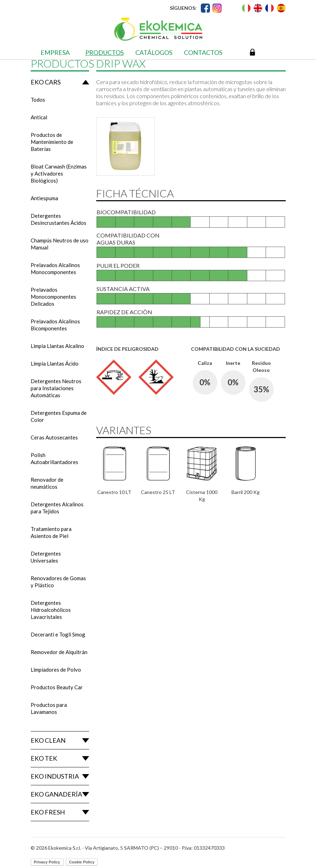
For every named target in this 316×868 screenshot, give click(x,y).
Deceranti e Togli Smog (58, 634)
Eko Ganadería (56, 794)
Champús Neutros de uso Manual (60, 244)
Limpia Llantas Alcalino (57, 346)
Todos (38, 100)
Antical (39, 117)
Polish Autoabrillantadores (54, 458)
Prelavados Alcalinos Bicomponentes (55, 325)
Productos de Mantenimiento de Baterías (52, 142)
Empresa (55, 52)
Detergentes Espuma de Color (59, 416)
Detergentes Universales (46, 557)
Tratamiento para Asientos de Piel (51, 532)
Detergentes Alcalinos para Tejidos (57, 508)
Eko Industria (55, 776)
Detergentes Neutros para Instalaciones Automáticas (56, 388)
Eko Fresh (48, 812)
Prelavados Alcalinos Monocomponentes (55, 268)
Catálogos (154, 52)
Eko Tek (44, 758)
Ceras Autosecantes (54, 437)
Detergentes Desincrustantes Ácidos (58, 219)
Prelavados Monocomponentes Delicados (53, 297)
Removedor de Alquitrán (59, 652)
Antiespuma (44, 198)
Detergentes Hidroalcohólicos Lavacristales (51, 610)
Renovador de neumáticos (47, 483)
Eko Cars (46, 82)
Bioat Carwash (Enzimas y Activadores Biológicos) (59, 173)
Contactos (203, 52)
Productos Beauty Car (57, 687)
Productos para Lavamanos (49, 708)
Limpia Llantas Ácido (55, 363)
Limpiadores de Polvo (56, 670)
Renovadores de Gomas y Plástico (58, 582)
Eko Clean (48, 740)
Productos (104, 52)
